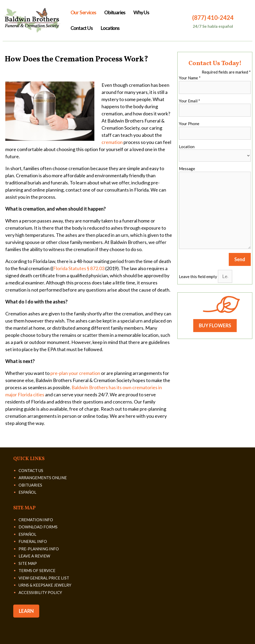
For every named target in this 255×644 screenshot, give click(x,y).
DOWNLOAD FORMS (38, 527)
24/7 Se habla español (213, 26)
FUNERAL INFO (33, 541)
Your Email (190, 101)
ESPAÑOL (27, 492)
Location (187, 147)
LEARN (26, 611)
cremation (112, 142)
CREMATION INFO (36, 520)
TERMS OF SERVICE (37, 570)
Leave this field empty (198, 276)
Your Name (190, 78)
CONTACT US (31, 470)
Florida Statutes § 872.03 (79, 268)
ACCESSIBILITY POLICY (40, 592)
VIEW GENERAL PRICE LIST (44, 578)
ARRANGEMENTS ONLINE (43, 478)
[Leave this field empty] (225, 276)
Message (187, 169)
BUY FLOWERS (215, 325)
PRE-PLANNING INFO (39, 549)
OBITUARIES (30, 485)
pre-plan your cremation (75, 373)
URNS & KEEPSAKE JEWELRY (45, 585)
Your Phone (189, 124)
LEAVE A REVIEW (34, 556)
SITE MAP (28, 563)
